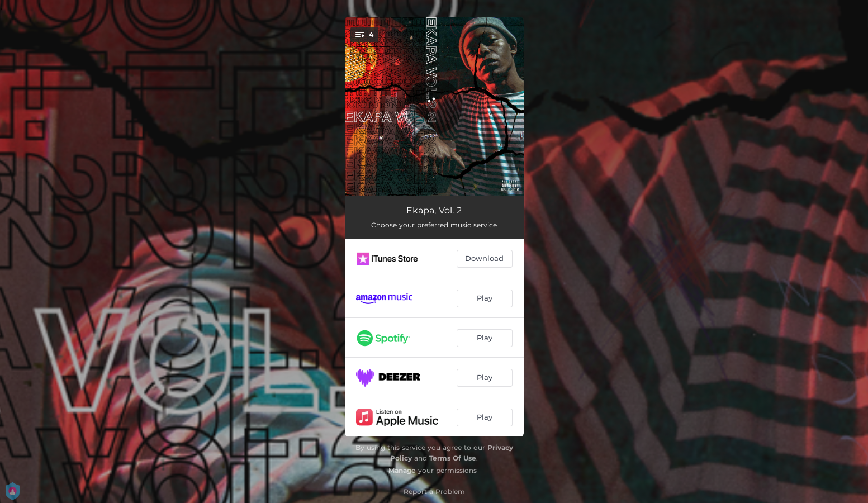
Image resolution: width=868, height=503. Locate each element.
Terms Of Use (453, 458)
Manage (402, 470)
